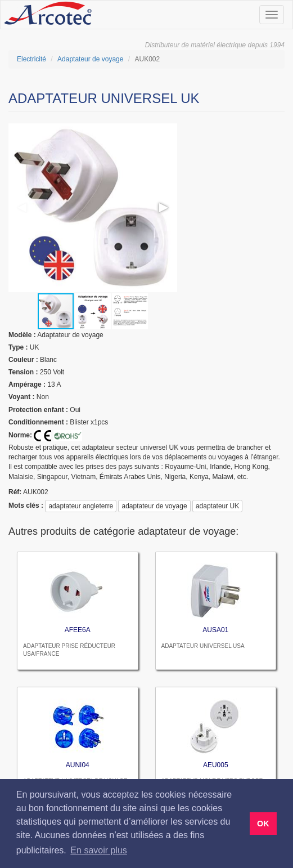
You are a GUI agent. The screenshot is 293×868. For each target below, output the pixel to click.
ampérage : (27, 384)
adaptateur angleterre (81, 506)
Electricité (31, 59)
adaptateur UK (217, 506)
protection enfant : (38, 410)
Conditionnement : (38, 422)
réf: (15, 492)
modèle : (22, 335)
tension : (23, 372)
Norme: (20, 435)
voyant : (21, 397)
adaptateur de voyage (154, 506)
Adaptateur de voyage (90, 59)
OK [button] (263, 824)
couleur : (23, 360)
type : (18, 347)
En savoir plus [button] (99, 850)
